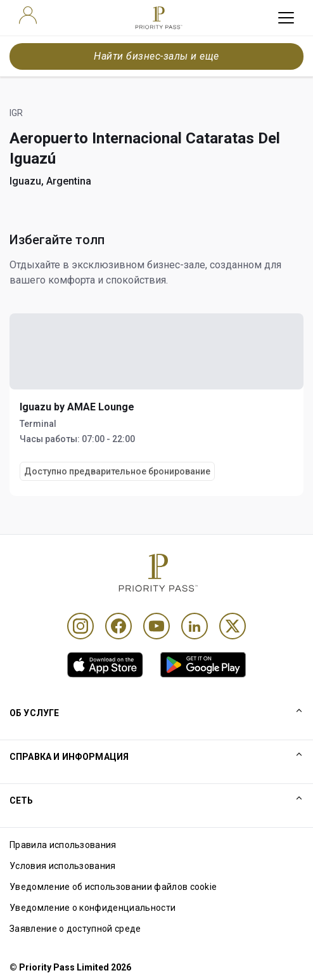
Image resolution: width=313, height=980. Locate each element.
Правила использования (63, 845)
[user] (28, 15)
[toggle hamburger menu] (286, 18)
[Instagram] (80, 626)
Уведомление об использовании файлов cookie (113, 887)
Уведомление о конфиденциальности (93, 908)
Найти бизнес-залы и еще (156, 56)
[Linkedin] (195, 626)
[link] (105, 665)
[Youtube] (156, 626)
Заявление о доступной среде (75, 929)
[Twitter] (233, 626)
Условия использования (63, 866)
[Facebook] (118, 626)
